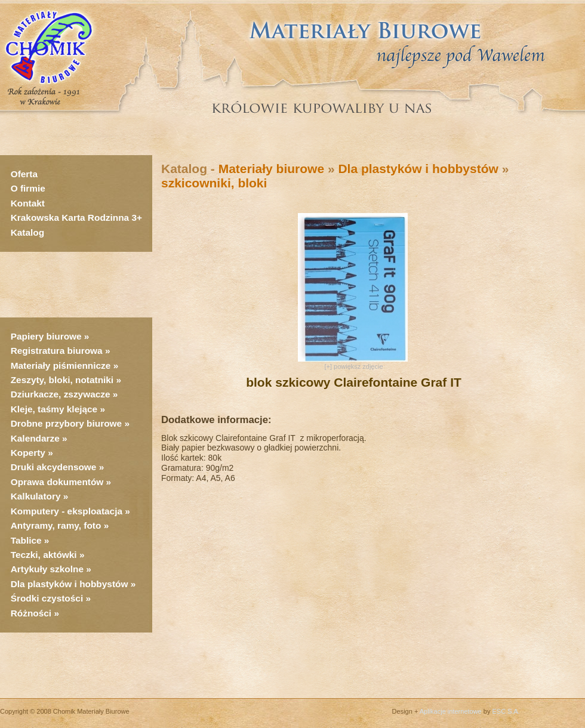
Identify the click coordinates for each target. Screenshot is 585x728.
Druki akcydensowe (54, 467)
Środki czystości (47, 598)
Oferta (24, 174)
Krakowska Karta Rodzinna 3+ (76, 218)
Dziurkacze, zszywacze (62, 394)
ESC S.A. (506, 711)
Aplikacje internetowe (451, 711)
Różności (31, 613)
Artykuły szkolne (47, 569)
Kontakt (28, 203)
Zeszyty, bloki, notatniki (62, 380)
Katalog (27, 232)
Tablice (26, 540)
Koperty (29, 453)
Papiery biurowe (46, 336)
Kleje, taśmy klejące (54, 409)
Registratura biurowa (57, 351)
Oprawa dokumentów (57, 482)
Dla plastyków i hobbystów (70, 584)
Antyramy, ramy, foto (56, 525)
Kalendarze (36, 438)
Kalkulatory (36, 496)
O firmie (28, 188)
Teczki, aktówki (44, 555)
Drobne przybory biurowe (66, 423)
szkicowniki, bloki (214, 183)
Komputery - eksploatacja (67, 511)
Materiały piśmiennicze (62, 365)
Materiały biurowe (271, 169)
